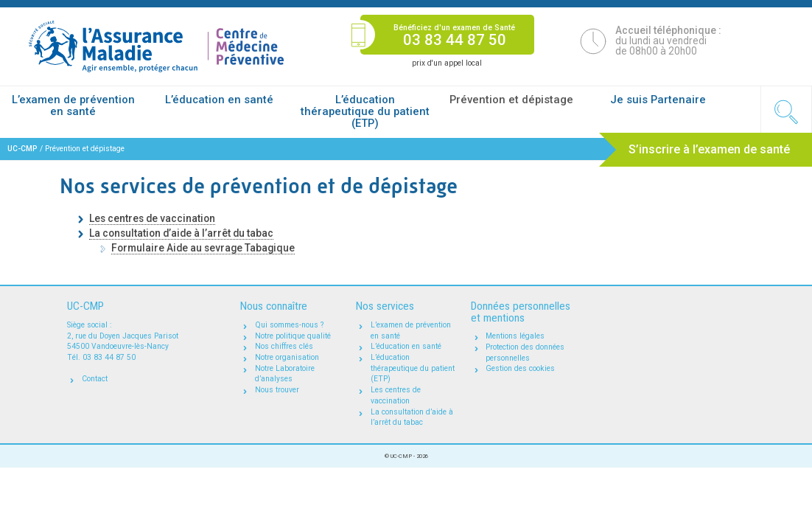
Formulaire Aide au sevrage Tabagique (203, 248)
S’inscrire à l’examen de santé (709, 149)
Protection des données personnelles (525, 353)
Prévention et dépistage (511, 100)
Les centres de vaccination (152, 218)
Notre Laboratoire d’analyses (285, 374)
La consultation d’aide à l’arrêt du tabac (181, 233)
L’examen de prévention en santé (73, 105)
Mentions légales (515, 336)
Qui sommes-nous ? (289, 325)
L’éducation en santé (219, 100)
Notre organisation (287, 357)
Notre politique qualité (293, 336)
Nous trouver (277, 390)
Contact (95, 379)
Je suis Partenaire (658, 100)
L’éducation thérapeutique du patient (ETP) (365, 111)
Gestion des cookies (520, 368)
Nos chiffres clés (284, 346)
